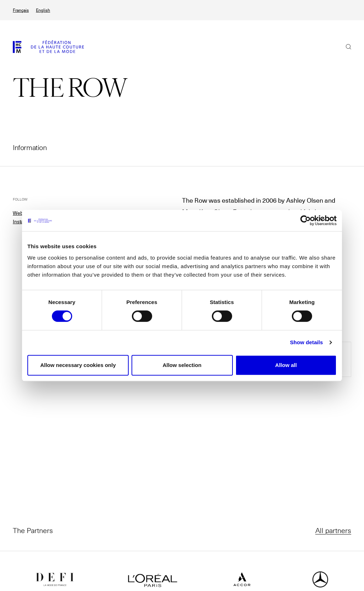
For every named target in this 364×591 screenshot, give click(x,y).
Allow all (286, 365)
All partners (333, 530)
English (43, 10)
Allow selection (182, 365)
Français (21, 10)
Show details (307, 342)
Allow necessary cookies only (78, 365)
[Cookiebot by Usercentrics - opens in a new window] (306, 220)
